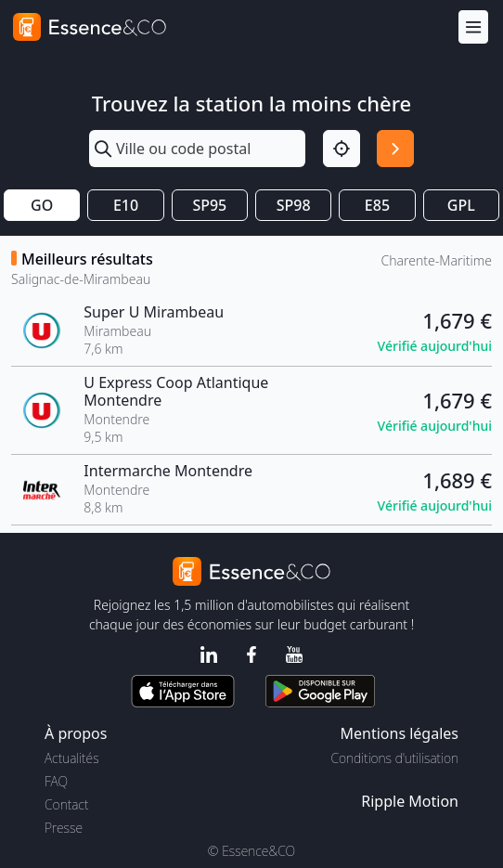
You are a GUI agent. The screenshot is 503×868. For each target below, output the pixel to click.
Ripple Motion (410, 801)
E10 (126, 205)
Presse (64, 828)
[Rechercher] (395, 149)
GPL (461, 205)
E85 (377, 205)
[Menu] (473, 27)
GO (42, 205)
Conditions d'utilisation (394, 758)
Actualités (72, 758)
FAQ (56, 781)
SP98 (294, 205)
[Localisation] (342, 149)
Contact (66, 804)
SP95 (209, 205)
